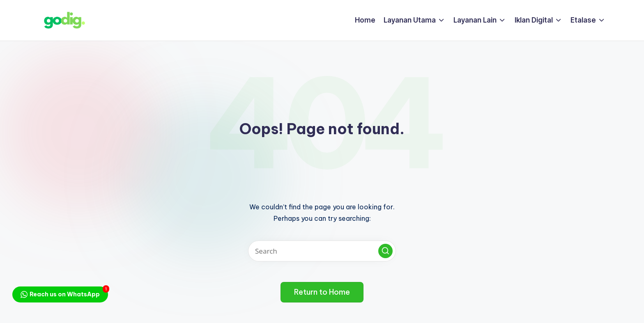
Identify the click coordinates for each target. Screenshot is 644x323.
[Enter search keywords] (322, 251)
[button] (385, 251)
